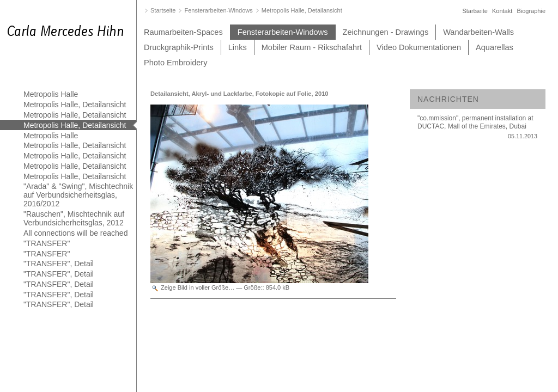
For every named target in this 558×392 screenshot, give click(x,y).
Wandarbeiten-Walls (478, 32)
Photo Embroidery (175, 63)
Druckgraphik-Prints (179, 47)
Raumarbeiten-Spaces (183, 32)
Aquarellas (495, 47)
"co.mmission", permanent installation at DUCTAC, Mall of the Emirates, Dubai (477, 130)
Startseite (475, 11)
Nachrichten (448, 99)
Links (238, 47)
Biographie (531, 11)
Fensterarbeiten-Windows (283, 32)
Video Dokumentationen (419, 47)
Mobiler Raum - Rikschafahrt (312, 47)
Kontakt (502, 11)
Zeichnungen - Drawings (386, 32)
